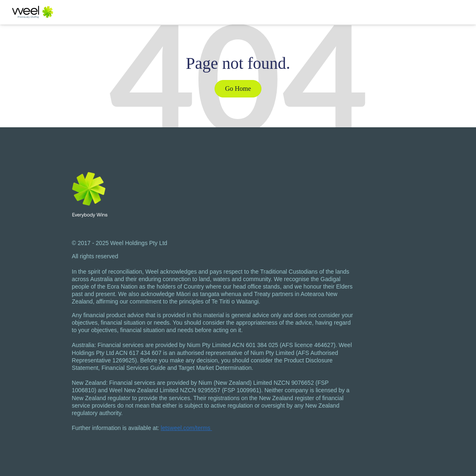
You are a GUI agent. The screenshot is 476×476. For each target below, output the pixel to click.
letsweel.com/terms (186, 428)
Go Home (238, 89)
